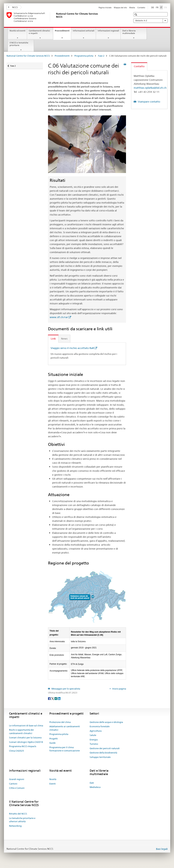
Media (132, 8)
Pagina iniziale (105, 8)
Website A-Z (151, 21)
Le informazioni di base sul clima (26, 726)
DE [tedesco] (153, 7)
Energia (94, 740)
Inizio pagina (119, 689)
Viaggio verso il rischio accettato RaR (72, 348)
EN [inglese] (166, 7)
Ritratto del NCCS (18, 814)
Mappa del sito (120, 8)
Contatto (141, 8)
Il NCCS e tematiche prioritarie (19, 44)
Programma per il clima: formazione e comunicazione (65, 749)
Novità (53, 779)
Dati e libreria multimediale (129, 32)
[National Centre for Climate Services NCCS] (55, 17)
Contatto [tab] (139, 66)
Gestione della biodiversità (103, 753)
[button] (136, 14)
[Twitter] (53, 698)
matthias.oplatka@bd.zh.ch (150, 88)
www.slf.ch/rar (59, 317)
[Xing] (56, 698)
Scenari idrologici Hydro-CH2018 (26, 742)
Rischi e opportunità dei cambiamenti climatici (21, 732)
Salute (93, 735)
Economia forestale (100, 726)
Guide (52, 743)
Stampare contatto (149, 102)
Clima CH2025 (17, 751)
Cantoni (13, 784)
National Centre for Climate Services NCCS (28, 56)
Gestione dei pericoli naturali (105, 748)
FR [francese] (157, 7)
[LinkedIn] (59, 698)
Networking (15, 826)
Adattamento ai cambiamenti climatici (65, 728)
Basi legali (162, 849)
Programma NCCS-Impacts (23, 746)
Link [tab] (53, 339)
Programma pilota (84, 56)
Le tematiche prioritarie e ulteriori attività (22, 820)
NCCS (13, 7)
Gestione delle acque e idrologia (106, 722)
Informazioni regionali (108, 31)
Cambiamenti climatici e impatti (39, 32)
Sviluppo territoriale (100, 757)
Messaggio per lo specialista (65, 689)
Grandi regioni (17, 779)
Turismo (94, 744)
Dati (92, 783)
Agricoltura (96, 731)
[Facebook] (50, 698)
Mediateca (95, 787)
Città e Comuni (17, 788)
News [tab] (64, 339)
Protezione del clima (60, 722)
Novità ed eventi (17, 31)
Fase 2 (101, 56)
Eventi (53, 784)
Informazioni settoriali (84, 31)
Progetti (54, 739)
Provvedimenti (63, 32)
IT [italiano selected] (161, 7)
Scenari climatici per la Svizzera (25, 738)
